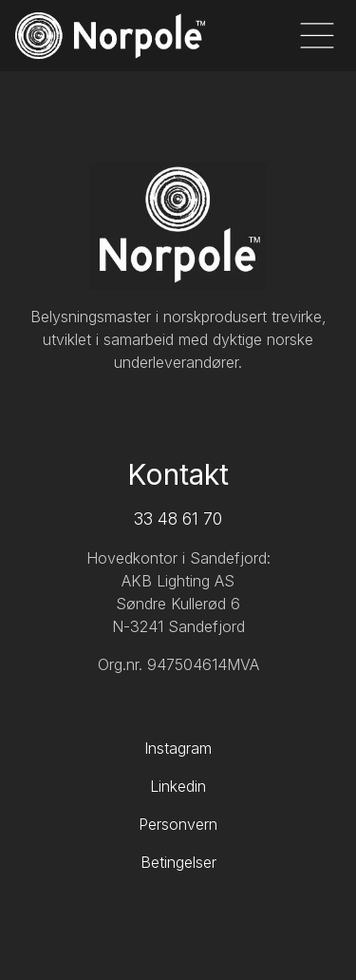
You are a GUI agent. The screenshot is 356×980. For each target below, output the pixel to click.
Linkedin (178, 786)
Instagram (178, 748)
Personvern (178, 824)
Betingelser (178, 862)
